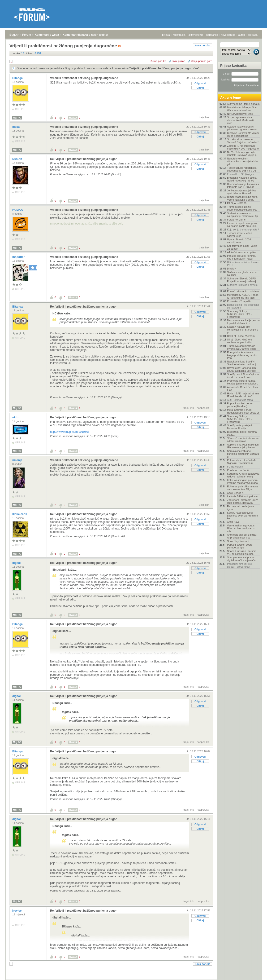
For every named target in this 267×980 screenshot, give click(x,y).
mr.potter (19, 257)
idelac (17, 127)
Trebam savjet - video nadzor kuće (239, 234)
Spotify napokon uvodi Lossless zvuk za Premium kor (242, 516)
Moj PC (17, 118)
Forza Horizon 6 (236, 220)
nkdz (16, 417)
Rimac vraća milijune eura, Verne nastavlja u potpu (242, 198)
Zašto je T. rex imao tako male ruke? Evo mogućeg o (243, 147)
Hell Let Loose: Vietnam (241, 336)
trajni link (204, 117)
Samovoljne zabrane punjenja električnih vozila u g (243, 454)
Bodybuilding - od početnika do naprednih (243, 306)
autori (242, 35)
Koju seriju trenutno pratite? (243, 230)
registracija (179, 35)
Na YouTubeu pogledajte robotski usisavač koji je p (242, 154)
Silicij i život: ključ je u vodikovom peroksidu (239, 341)
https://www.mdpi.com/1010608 (70, 432)
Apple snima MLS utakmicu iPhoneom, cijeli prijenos (243, 446)
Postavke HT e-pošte (239, 301)
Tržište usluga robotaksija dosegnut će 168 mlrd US (242, 169)
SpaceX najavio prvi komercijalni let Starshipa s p (243, 330)
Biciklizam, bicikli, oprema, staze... (242, 433)
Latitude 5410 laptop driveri (243, 496)
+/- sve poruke (158, 61)
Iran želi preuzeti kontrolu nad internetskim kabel (242, 257)
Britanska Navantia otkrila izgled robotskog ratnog (242, 179)
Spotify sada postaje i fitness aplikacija (239, 427)
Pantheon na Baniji (238, 470)
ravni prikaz (178, 61)
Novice (17, 911)
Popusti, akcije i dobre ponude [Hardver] (240, 405)
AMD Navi (233, 522)
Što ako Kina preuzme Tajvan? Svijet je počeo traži (243, 141)
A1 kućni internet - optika (241, 252)
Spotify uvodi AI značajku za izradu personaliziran (243, 376)
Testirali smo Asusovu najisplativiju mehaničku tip (242, 215)
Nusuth (18, 159)
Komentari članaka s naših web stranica (89, 35)
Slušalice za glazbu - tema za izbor (242, 274)
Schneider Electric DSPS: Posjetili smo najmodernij (242, 280)
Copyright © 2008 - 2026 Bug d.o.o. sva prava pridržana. (133, 979)
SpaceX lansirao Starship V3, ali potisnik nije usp (242, 552)
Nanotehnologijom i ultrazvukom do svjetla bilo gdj (242, 161)
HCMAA (18, 210)
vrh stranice (254, 973)
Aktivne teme (230, 97)
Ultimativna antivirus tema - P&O (243, 264)
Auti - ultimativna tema (240, 400)
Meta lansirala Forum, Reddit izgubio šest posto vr (243, 411)
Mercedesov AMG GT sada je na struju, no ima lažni (243, 296)
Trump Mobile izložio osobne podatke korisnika (242, 208)
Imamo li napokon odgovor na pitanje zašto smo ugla (242, 225)
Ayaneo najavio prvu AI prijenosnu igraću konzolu (242, 128)
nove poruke (228, 35)
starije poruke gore (201, 61)
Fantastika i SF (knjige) (240, 174)
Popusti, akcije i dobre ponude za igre (240, 546)
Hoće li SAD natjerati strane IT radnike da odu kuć (243, 395)
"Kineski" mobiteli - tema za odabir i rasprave (243, 440)
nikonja (18, 460)
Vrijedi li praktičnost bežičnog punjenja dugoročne (164, 68)
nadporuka (203, 408)
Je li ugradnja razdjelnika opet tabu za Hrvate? (241, 192)
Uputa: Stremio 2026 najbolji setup (239, 241)
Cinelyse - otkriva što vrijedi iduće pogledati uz (243, 134)
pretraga (253, 35)
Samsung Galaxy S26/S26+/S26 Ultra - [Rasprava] (239, 314)
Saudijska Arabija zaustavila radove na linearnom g (243, 475)
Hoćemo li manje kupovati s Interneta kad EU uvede (243, 185)
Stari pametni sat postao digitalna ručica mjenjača (241, 559)
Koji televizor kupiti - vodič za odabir (242, 247)
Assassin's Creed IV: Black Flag (243, 388)
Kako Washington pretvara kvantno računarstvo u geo (242, 481)
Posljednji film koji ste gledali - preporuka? (239, 565)
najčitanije (212, 35)
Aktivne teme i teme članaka (243, 104)
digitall (17, 563)
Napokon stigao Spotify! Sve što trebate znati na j (241, 363)
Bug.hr (14, 35)
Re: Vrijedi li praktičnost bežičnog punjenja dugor (83, 159)
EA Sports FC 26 (237, 203)
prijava (166, 35)
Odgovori (200, 83)
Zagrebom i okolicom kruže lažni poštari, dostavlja (243, 501)
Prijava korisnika (233, 66)
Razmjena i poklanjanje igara (241, 508)
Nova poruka (202, 45)
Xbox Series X (235, 493)
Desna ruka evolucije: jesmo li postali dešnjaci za (243, 322)
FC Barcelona (235, 467)
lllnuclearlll (20, 514)
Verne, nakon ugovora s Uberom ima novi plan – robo (241, 528)
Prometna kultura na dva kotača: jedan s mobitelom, (243, 382)
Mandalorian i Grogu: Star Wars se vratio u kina (242, 109)
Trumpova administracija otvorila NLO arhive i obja (242, 347)
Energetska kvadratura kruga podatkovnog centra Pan (242, 355)
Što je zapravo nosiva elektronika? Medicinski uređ (241, 120)
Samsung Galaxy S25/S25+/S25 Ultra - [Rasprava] (239, 419)
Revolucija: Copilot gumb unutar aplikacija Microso (241, 369)
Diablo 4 (232, 269)
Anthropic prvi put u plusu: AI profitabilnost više (242, 536)
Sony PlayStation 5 (238, 541)
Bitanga (18, 78)
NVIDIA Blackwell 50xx (240, 114)
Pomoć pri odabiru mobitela (243, 291)
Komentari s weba (47, 35)
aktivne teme (196, 35)
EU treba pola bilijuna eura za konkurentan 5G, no (242, 488)
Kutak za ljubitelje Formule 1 (242, 286)
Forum (27, 35)
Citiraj (200, 88)
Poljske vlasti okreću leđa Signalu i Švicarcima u (242, 462)
